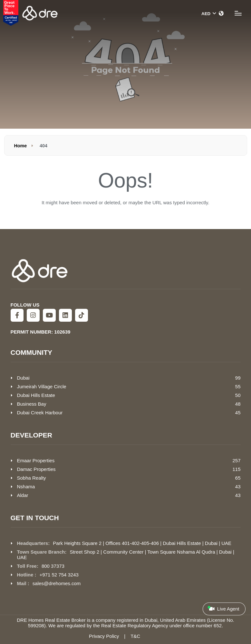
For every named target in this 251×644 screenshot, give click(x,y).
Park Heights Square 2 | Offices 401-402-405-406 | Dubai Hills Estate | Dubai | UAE (142, 543)
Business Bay (32, 404)
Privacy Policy (104, 636)
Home (21, 146)
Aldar (23, 495)
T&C (135, 636)
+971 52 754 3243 (59, 575)
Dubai (23, 378)
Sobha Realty (32, 478)
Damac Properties (36, 469)
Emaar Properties (36, 460)
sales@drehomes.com (57, 583)
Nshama (26, 487)
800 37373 (53, 566)
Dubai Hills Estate (36, 395)
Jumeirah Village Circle (42, 386)
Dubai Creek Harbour (40, 413)
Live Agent (223, 609)
